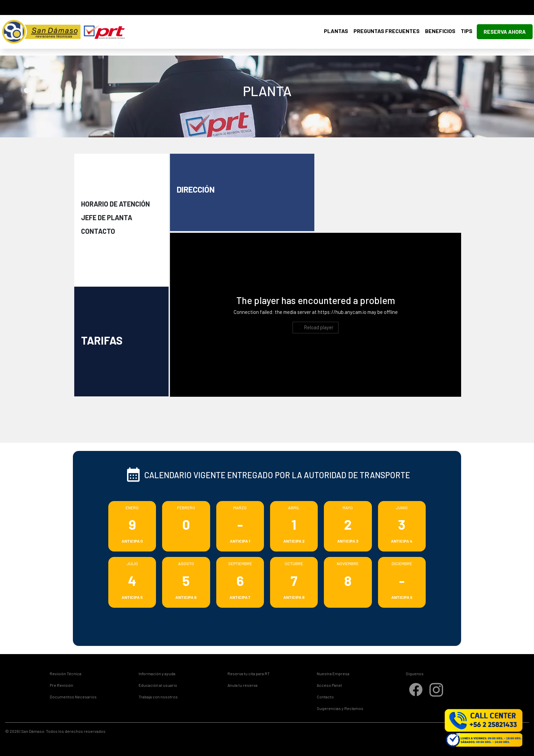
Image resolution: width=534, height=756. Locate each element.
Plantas (336, 31)
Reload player (315, 327)
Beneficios (440, 31)
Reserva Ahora (505, 32)
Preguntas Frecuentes (387, 31)
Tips (467, 31)
